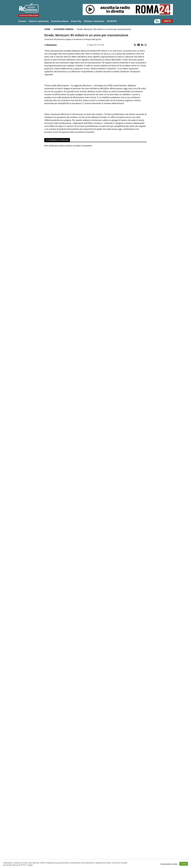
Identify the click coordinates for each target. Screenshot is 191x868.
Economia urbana (60, 21)
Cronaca (22, 21)
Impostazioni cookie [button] (169, 864)
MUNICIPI (112, 21)
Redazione (52, 45)
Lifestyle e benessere (94, 21)
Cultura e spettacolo (39, 21)
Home (47, 29)
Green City (76, 21)
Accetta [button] (184, 864)
